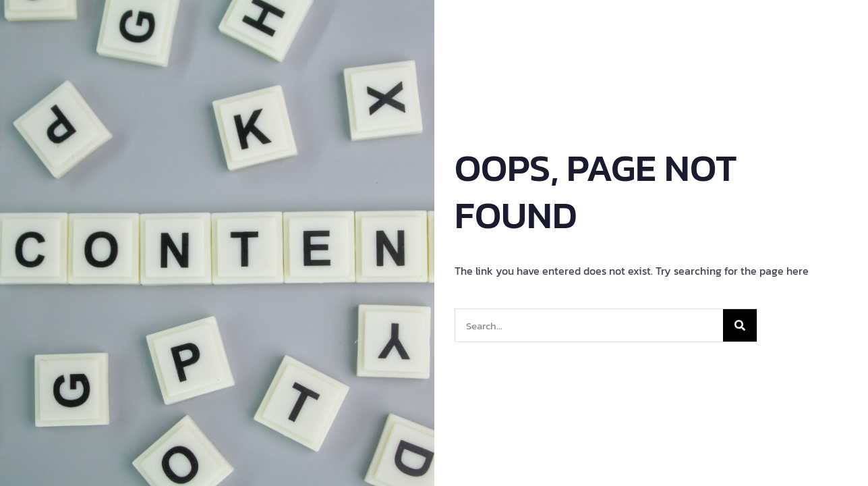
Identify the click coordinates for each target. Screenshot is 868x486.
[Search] (740, 325)
